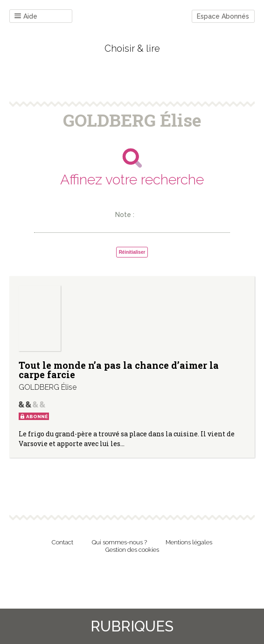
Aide (26, 17)
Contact (63, 542)
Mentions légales (189, 542)
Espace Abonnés (223, 16)
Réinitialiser (132, 252)
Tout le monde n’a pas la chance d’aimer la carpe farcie (119, 370)
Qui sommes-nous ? (119, 542)
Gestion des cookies (132, 550)
